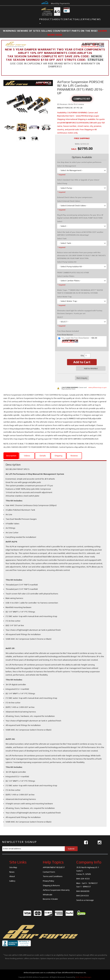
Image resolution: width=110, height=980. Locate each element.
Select (60, 221)
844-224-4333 (83, 879)
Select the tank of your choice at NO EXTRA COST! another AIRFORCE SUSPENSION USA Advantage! (80, 234)
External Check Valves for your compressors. (75, 197)
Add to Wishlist (91, 368)
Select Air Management (67, 166)
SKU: (59, 108)
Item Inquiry (82, 378)
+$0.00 (77, 340)
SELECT (60, 317)
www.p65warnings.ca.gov (97, 387)
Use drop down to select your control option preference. (79, 162)
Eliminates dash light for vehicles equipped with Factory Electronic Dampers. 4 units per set (80, 312)
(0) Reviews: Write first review (71, 104)
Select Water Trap (64, 297)
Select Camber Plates (66, 276)
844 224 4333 (82, 896)
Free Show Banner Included (68, 331)
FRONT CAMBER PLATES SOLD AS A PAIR (73, 273)
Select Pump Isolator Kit (67, 262)
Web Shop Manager (83, 977)
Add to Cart (82, 362)
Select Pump (62, 183)
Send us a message (85, 900)
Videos (27, 456)
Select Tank (62, 239)
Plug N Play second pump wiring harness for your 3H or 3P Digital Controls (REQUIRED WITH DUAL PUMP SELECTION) (80, 216)
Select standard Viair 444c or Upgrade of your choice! (78, 180)
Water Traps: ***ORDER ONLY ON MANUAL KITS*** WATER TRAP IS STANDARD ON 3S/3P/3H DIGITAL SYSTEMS (80, 292)
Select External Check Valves (69, 201)
